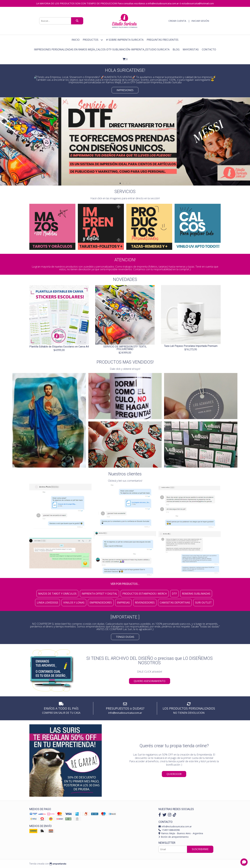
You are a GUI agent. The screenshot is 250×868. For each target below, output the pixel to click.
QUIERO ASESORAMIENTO (150, 681)
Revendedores (145, 603)
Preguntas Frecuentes (163, 40)
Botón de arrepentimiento (174, 837)
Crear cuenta (177, 21)
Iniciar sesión (200, 21)
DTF (174, 594)
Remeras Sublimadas (196, 594)
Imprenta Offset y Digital (99, 594)
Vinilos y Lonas (74, 603)
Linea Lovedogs (48, 603)
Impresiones (125, 90)
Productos (93, 40)
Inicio (76, 40)
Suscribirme (200, 849)
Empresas (123, 603)
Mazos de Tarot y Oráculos (57, 594)
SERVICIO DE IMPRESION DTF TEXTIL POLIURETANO (125, 348)
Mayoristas (191, 49)
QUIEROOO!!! (174, 774)
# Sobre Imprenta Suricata (125, 40)
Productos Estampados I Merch (145, 594)
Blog (176, 49)
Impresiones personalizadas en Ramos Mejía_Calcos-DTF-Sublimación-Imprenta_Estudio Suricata (102, 49)
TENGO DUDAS (125, 637)
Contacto (209, 49)
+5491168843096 (169, 830)
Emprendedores (101, 603)
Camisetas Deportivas (175, 603)
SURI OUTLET (203, 603)
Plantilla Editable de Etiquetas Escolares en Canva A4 (59, 347)
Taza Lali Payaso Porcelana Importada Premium (191, 346)
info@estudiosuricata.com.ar (175, 826)
